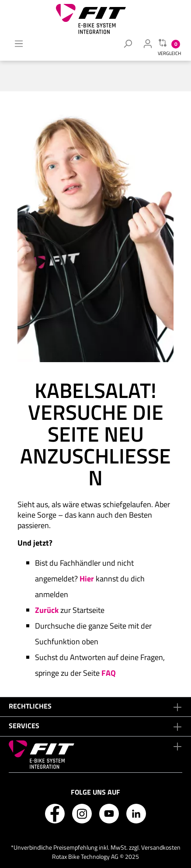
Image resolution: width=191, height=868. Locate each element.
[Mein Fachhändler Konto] (148, 43)
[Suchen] (128, 43)
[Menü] (19, 43)
